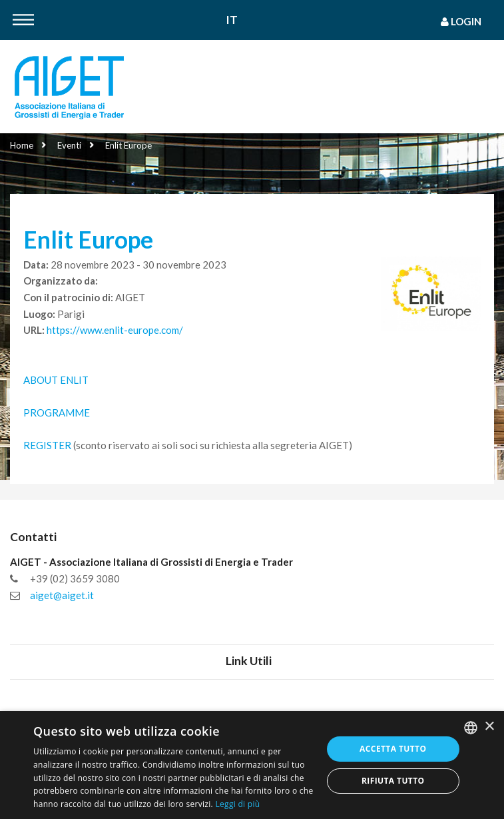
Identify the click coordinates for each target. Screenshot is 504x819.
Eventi (69, 145)
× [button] (489, 727)
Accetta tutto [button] (393, 749)
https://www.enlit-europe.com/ (115, 330)
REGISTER (47, 445)
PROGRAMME (57, 412)
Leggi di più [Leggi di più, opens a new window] (237, 804)
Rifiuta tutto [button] (393, 781)
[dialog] (252, 765)
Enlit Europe (128, 145)
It (232, 20)
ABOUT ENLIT (57, 380)
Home (22, 145)
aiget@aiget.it (62, 595)
